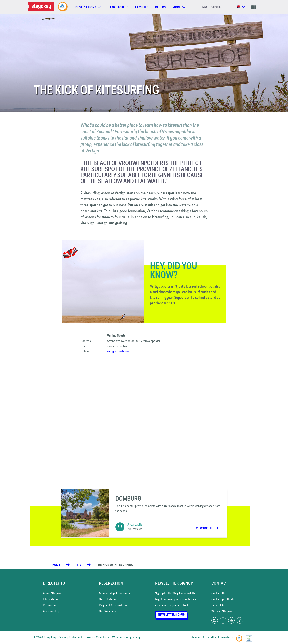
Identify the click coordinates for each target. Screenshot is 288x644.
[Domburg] (144, 513)
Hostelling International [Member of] (219, 637)
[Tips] (79, 565)
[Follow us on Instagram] (215, 620)
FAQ (204, 7)
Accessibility (51, 611)
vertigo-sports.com (119, 351)
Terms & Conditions (97, 637)
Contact (216, 7)
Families (142, 7)
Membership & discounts (114, 593)
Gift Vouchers (108, 611)
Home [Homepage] (57, 565)
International (51, 599)
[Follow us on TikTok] (240, 620)
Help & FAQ (218, 605)
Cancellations (108, 599)
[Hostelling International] (240, 637)
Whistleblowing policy (126, 637)
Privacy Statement (70, 637)
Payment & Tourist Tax (113, 605)
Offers (160, 7)
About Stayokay (53, 593)
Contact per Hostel (223, 599)
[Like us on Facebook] (223, 620)
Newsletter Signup (171, 615)
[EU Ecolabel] (250, 637)
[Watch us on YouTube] (231, 620)
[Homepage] (42, 7)
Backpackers (118, 7)
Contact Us (218, 593)
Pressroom (50, 605)
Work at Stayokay (223, 611)
